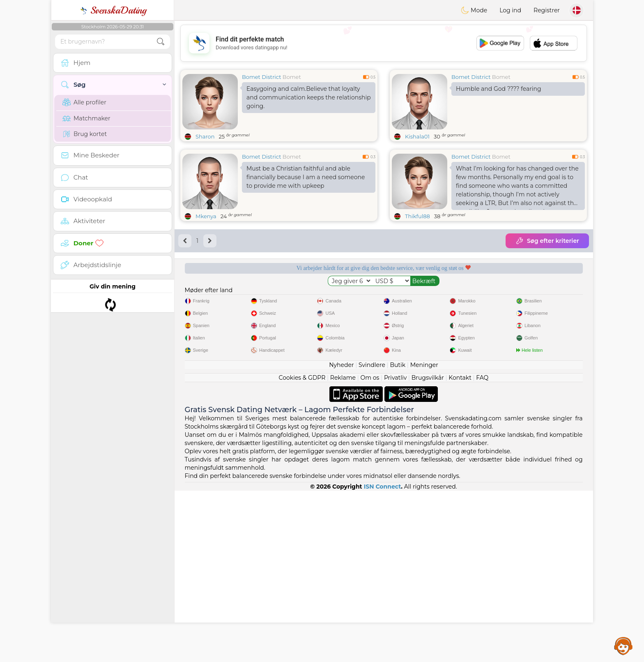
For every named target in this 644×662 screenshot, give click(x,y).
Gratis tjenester (225, 296)
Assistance (623, 646)
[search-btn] (161, 42)
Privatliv (395, 549)
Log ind (510, 10)
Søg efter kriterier (547, 241)
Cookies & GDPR (302, 549)
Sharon (205, 136)
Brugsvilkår (428, 549)
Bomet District (261, 77)
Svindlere (372, 536)
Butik (398, 536)
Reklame (343, 549)
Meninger (424, 536)
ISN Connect (383, 658)
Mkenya (206, 216)
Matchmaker (86, 118)
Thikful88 (417, 216)
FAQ (482, 549)
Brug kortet (85, 134)
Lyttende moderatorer (331, 296)
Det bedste (542, 296)
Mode (474, 10)
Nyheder (341, 536)
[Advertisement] (384, 43)
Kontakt (460, 549)
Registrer (547, 10)
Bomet (292, 77)
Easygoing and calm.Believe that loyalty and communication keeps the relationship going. (309, 97)
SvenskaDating (113, 10)
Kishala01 (417, 136)
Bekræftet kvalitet (437, 296)
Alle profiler (84, 102)
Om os (370, 549)
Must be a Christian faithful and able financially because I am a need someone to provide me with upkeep (306, 177)
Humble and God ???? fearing (499, 89)
